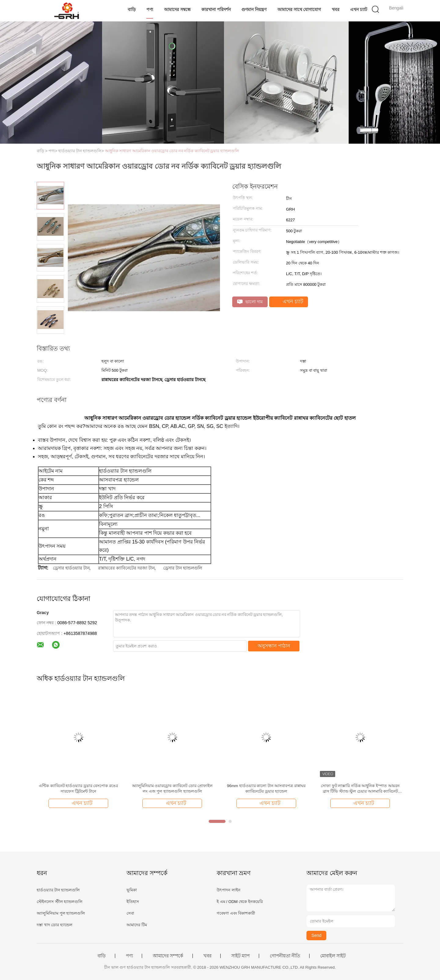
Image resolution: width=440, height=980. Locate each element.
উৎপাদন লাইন (229, 890)
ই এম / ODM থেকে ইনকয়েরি (240, 902)
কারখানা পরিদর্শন (216, 9)
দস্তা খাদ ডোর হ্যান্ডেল (55, 925)
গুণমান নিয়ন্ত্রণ (254, 9)
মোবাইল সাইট (333, 956)
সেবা (130, 913)
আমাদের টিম (137, 925)
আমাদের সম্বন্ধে (177, 9)
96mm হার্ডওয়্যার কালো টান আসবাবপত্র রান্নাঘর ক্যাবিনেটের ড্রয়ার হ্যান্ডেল (266, 788)
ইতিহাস (133, 902)
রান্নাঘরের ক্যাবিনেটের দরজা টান (126, 568)
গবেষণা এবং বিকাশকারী (236, 913)
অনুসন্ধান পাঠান (274, 646)
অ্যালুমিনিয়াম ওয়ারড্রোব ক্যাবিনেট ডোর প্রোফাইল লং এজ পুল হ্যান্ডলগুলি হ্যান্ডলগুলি (172, 788)
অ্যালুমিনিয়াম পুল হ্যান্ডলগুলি (61, 913)
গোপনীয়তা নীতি (285, 956)
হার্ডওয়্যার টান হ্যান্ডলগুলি (58, 890)
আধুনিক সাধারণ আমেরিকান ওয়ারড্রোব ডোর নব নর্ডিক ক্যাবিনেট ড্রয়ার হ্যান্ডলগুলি (172, 151)
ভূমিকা (132, 890)
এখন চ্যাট (359, 9)
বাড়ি (132, 9)
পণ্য (150, 9)
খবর (336, 9)
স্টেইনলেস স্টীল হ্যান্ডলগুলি (60, 902)
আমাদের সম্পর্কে (168, 956)
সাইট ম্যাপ (240, 956)
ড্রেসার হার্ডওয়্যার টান (71, 568)
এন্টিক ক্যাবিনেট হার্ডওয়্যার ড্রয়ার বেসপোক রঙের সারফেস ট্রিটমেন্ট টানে (78, 788)
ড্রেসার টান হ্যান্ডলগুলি (183, 568)
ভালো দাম (250, 302)
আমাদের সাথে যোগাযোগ (299, 9)
